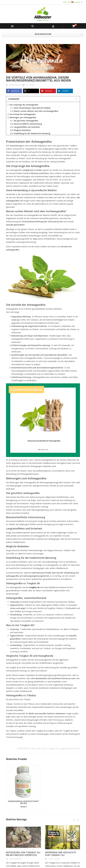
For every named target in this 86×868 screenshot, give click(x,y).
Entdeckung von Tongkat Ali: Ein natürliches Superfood (23, 854)
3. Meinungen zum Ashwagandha (22, 117)
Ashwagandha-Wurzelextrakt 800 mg (24, 802)
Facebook (12, 91)
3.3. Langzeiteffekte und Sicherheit (25, 127)
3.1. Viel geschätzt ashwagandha (24, 121)
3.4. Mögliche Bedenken (20, 130)
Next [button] (78, 820)
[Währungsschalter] (67, 2)
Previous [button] (74, 820)
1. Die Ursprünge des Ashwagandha (23, 105)
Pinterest (46, 91)
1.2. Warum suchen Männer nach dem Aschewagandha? (34, 111)
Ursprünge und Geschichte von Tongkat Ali (60, 854)
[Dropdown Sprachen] (77, 2)
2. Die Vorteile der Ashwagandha (21, 114)
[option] (24, 788)
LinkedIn (63, 91)
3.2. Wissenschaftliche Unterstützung (26, 124)
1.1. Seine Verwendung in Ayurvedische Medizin (30, 108)
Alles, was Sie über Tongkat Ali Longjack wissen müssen (56, 748)
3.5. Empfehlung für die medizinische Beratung (30, 133)
